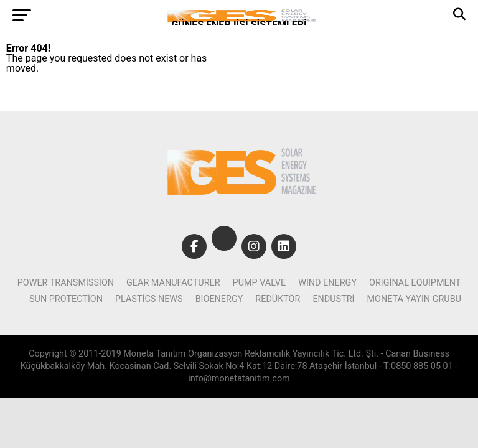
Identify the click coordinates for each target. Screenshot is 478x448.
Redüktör (278, 299)
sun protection (66, 299)
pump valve (260, 283)
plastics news (149, 299)
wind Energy (327, 283)
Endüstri (333, 299)
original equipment (415, 283)
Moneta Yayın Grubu (414, 299)
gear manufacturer (173, 283)
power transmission (66, 283)
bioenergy (219, 299)
